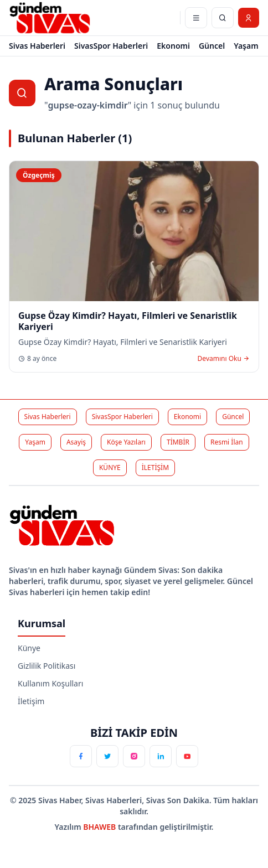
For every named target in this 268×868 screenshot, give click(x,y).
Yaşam (246, 46)
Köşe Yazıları (126, 442)
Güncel (212, 46)
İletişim (31, 701)
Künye (29, 648)
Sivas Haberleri (37, 46)
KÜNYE (110, 467)
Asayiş (76, 442)
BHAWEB (101, 827)
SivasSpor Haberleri (111, 46)
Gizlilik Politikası (47, 666)
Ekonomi (173, 46)
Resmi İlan (227, 442)
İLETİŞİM (155, 467)
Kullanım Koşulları (50, 683)
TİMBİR (178, 442)
